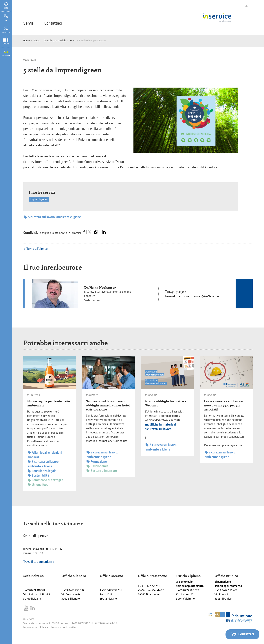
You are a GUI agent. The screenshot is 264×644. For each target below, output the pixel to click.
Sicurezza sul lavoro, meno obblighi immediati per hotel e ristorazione (108, 405)
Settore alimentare (102, 471)
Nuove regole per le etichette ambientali (48, 403)
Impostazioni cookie (63, 628)
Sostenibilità (38, 476)
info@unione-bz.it (106, 623)
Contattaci (53, 23)
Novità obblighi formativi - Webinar (165, 403)
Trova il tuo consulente (39, 562)
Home (26, 40)
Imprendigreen (39, 199)
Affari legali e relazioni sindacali (45, 455)
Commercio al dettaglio (45, 480)
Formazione (97, 462)
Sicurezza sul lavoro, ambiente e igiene (52, 217)
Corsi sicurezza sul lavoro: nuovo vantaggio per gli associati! (224, 405)
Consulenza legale (42, 471)
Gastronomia (97, 466)
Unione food (38, 485)
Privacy (44, 628)
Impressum (30, 628)
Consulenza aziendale (55, 40)
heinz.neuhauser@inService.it (199, 296)
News (73, 40)
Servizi (29, 23)
